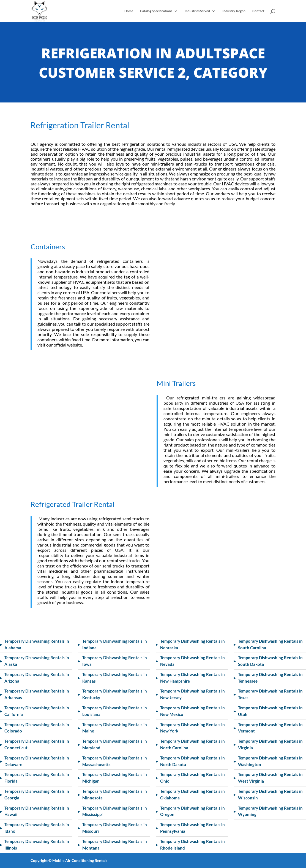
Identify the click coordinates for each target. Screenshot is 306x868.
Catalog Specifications (156, 11)
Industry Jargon (234, 11)
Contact (258, 11)
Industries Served (197, 11)
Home (129, 11)
